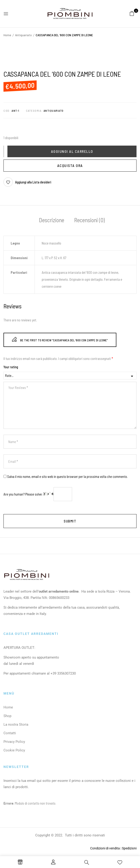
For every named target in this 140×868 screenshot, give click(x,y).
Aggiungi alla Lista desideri (33, 182)
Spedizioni (129, 848)
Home (7, 35)
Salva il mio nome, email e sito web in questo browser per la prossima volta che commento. (67, 476)
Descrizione (52, 220)
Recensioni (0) (89, 220)
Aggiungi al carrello (72, 151)
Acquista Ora (70, 165)
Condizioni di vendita (105, 848)
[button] (132, 13)
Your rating (11, 367)
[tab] (52, 221)
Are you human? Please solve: (38, 494)
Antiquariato (23, 35)
